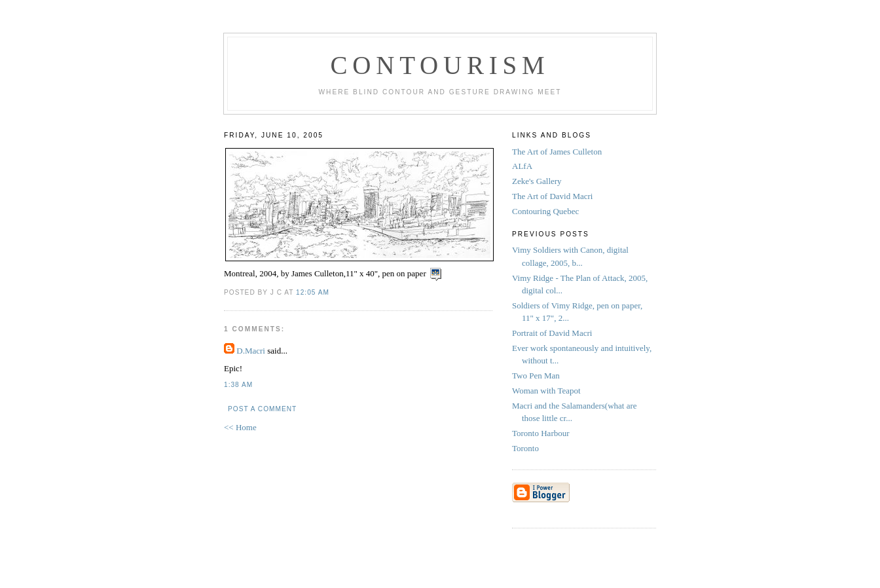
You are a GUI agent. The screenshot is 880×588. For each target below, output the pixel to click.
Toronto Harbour (542, 433)
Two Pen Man (537, 376)
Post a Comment (262, 409)
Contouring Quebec (545, 211)
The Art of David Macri (552, 196)
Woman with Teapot (547, 391)
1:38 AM (238, 385)
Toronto (526, 448)
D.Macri (251, 351)
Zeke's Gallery (537, 181)
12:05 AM (313, 292)
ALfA (522, 166)
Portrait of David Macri (552, 333)
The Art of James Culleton (557, 152)
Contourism (440, 65)
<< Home (240, 427)
